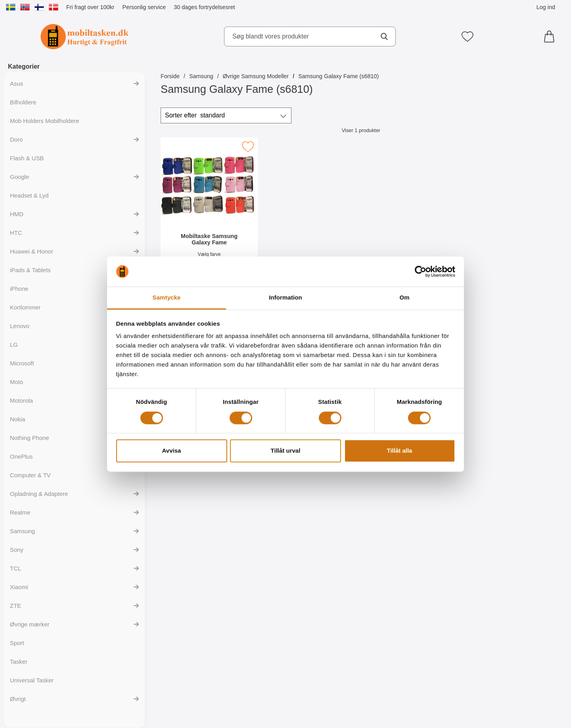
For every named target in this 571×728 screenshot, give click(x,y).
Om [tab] (404, 298)
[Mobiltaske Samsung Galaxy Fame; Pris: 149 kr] (209, 210)
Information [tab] (285, 298)
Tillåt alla (400, 451)
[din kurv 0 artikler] (551, 36)
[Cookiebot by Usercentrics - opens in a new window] (421, 271)
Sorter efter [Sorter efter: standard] (195, 115)
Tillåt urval (286, 451)
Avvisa (172, 451)
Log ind (546, 7)
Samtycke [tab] (167, 298)
